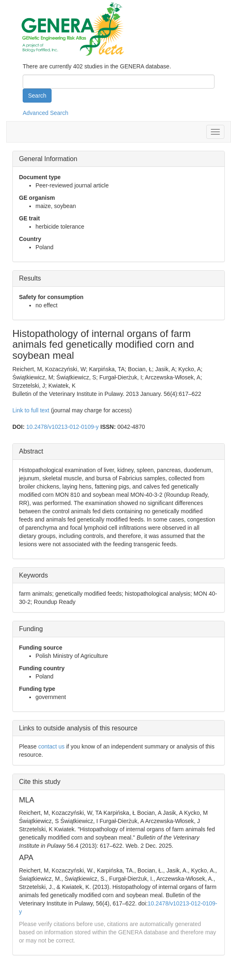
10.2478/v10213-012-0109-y (62, 427)
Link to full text (31, 410)
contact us (52, 746)
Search (37, 96)
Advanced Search (46, 113)
